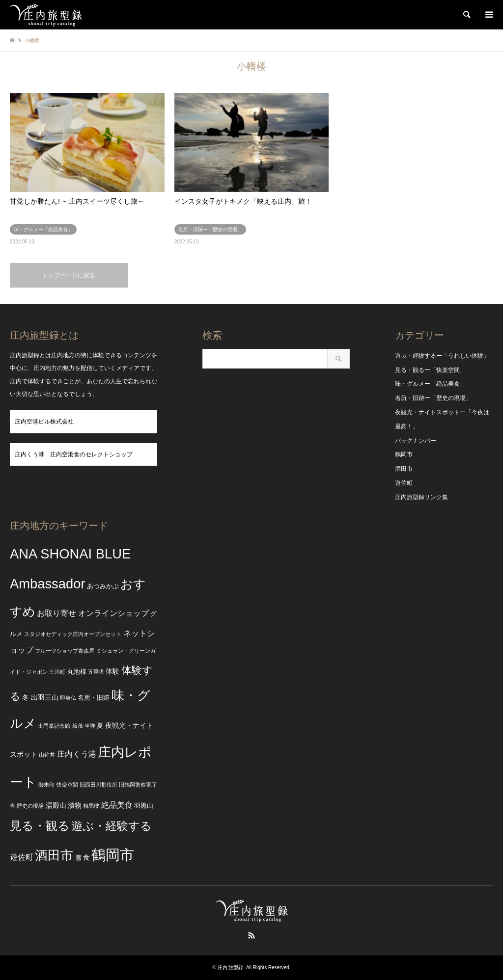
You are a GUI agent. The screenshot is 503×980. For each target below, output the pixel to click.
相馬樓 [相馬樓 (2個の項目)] (91, 806)
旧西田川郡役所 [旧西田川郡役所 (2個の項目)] (98, 785)
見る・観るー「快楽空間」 (430, 370)
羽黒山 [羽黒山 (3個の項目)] (144, 806)
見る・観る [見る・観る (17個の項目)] (40, 826)
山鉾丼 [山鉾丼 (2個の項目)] (47, 755)
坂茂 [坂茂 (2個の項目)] (78, 726)
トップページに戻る (69, 275)
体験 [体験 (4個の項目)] (112, 671)
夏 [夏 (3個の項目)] (100, 726)
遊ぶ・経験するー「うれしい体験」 (442, 356)
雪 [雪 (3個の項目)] (78, 858)
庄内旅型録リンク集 (421, 497)
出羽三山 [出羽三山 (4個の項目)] (45, 697)
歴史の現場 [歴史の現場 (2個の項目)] (30, 806)
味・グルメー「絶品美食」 (430, 384)
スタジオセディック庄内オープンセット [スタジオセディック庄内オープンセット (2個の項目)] (73, 634)
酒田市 (404, 469)
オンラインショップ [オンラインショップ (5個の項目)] (113, 613)
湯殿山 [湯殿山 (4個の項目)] (56, 805)
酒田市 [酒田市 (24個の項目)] (54, 855)
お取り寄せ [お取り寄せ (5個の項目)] (56, 613)
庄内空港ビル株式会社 (44, 422)
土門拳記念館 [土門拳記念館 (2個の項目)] (54, 726)
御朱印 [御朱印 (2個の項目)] (46, 785)
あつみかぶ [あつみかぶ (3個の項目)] (103, 586)
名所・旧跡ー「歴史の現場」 (433, 398)
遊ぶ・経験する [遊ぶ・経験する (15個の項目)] (112, 826)
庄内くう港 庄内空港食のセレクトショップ (74, 454)
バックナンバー (416, 441)
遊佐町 (404, 483)
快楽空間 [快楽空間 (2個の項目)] (67, 785)
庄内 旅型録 (231, 967)
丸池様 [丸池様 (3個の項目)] (77, 672)
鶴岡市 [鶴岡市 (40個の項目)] (113, 855)
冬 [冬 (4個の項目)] (26, 697)
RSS (251, 935)
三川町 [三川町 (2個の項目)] (57, 672)
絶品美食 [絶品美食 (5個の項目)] (117, 805)
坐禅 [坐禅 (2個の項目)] (90, 726)
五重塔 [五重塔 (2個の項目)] (96, 672)
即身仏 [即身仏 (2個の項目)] (68, 698)
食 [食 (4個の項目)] (86, 857)
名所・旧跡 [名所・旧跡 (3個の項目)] (94, 698)
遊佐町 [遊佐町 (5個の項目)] (22, 857)
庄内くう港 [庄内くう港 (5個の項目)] (77, 754)
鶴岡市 (404, 454)
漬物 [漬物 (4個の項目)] (75, 805)
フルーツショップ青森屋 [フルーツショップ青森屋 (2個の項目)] (65, 651)
